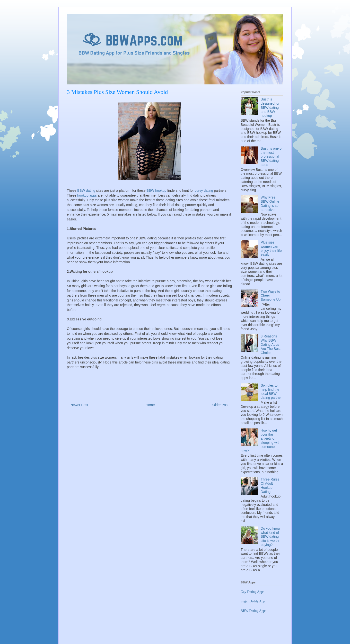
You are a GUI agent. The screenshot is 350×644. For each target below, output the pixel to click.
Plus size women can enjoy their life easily (271, 248)
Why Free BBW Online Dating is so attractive (270, 203)
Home (150, 405)
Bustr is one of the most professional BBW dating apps (272, 157)
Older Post (220, 405)
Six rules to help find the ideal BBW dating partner (271, 391)
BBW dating (86, 190)
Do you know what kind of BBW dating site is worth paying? (271, 537)
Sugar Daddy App (253, 601)
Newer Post (79, 405)
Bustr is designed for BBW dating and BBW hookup (270, 107)
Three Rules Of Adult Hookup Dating (270, 485)
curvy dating (204, 190)
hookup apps (87, 195)
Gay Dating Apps (252, 592)
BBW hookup (157, 190)
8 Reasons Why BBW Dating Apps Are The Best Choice (271, 344)
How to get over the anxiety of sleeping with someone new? (261, 441)
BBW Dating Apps (254, 611)
